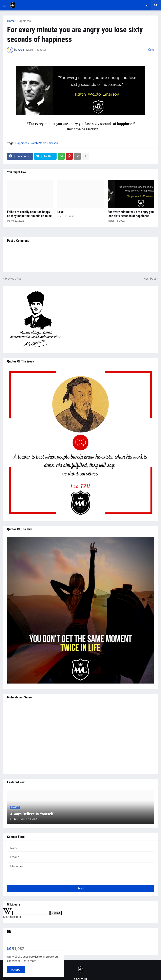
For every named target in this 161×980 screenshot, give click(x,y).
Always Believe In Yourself (32, 814)
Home (11, 21)
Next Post (150, 279)
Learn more (29, 961)
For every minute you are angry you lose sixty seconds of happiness (131, 214)
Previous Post (14, 279)
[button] (5, 5)
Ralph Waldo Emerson (44, 143)
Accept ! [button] (16, 970)
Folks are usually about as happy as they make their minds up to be (29, 214)
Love (61, 212)
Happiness (24, 21)
